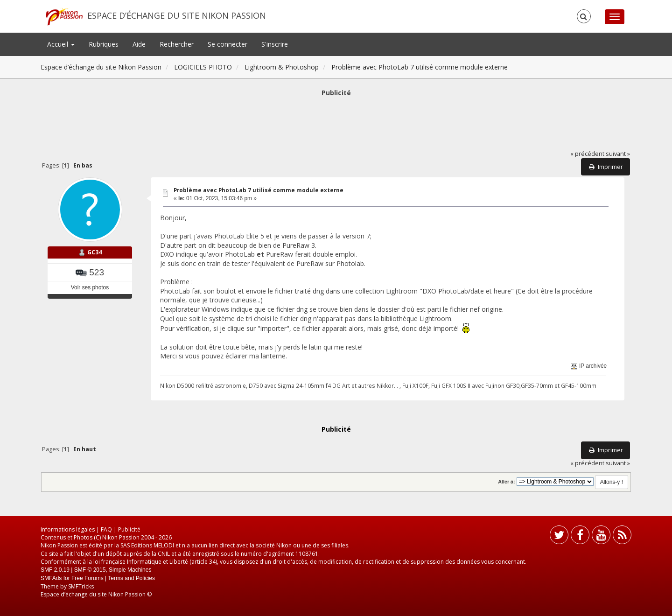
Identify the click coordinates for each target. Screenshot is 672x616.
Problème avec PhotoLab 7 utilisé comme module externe (259, 190)
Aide (139, 44)
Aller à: (506, 482)
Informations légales (68, 529)
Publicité (129, 529)
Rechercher (177, 44)
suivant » (618, 154)
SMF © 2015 (90, 570)
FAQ (106, 529)
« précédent (587, 154)
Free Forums (87, 578)
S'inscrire (275, 44)
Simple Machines (130, 570)
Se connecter (227, 44)
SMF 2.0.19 (55, 570)
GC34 (94, 252)
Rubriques (104, 44)
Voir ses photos (90, 287)
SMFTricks (81, 586)
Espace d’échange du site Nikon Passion (177, 15)
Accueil (61, 44)
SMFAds (51, 578)
